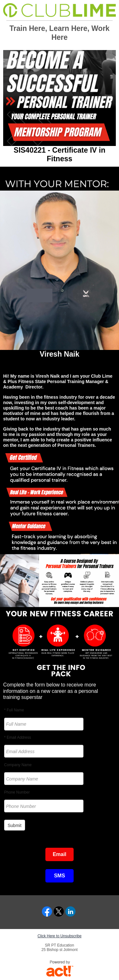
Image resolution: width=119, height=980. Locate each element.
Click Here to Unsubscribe (60, 936)
